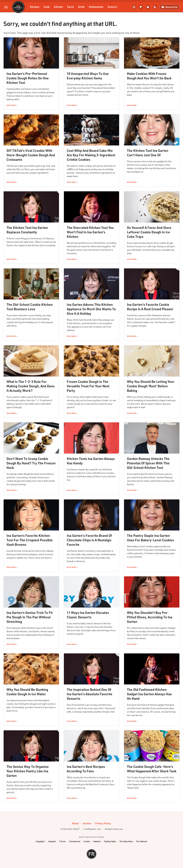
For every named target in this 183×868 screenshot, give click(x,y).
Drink (81, 7)
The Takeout (142, 842)
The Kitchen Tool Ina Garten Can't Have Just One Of (148, 153)
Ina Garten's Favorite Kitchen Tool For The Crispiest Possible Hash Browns (30, 540)
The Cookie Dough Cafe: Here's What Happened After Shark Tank (152, 769)
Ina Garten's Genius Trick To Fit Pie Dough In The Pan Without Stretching (30, 617)
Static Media (73, 829)
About (75, 823)
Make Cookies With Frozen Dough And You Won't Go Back (149, 76)
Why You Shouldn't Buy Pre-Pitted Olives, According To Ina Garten (150, 617)
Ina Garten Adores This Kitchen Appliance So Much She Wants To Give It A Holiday (91, 309)
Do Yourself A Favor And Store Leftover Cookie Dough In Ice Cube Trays (149, 232)
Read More (11, 105)
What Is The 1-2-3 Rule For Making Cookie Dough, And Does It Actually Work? (30, 386)
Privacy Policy (103, 823)
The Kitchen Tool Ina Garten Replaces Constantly (27, 230)
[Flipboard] (141, 7)
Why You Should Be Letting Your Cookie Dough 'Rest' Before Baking (151, 386)
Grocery (112, 7)
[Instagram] (134, 7)
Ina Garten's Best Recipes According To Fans (86, 769)
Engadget (40, 842)
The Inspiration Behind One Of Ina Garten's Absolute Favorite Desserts (90, 694)
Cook (47, 7)
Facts (71, 7)
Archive (87, 823)
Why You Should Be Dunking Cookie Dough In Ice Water (27, 692)
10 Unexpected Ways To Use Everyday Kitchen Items (88, 76)
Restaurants (96, 7)
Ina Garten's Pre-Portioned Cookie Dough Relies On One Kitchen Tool (28, 78)
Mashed (97, 842)
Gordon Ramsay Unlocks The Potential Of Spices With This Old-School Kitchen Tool (148, 463)
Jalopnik (52, 842)
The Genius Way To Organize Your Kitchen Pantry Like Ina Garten (28, 771)
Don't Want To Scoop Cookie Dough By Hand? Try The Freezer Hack (31, 463)
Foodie (87, 842)
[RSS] (155, 7)
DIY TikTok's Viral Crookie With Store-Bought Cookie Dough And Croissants (31, 155)
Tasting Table (110, 842)
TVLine (62, 842)
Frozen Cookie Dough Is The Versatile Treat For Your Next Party (88, 386)
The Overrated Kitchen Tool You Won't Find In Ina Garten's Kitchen (90, 232)
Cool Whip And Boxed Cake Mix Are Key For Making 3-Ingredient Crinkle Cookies (91, 155)
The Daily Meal (126, 842)
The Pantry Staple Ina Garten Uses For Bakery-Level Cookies (150, 538)
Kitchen (58, 7)
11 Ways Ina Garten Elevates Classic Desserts (88, 615)
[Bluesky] (148, 7)
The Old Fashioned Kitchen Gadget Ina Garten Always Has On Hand (149, 694)
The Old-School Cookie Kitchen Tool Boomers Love (30, 307)
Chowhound (75, 842)
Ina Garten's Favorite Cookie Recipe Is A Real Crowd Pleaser (150, 307)
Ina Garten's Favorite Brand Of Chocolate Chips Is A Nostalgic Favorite (89, 540)
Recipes (35, 7)
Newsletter (169, 7)
